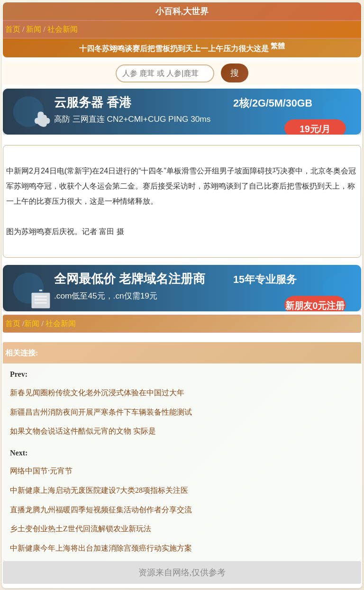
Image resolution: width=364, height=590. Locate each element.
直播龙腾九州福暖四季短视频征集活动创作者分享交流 (101, 510)
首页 (13, 29)
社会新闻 (63, 29)
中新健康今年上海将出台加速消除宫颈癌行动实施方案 (101, 548)
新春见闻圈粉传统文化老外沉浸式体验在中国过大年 (97, 393)
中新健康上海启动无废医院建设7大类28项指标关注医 (99, 490)
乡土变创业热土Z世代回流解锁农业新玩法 (81, 529)
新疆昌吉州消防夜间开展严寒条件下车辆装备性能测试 (101, 412)
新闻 (34, 29)
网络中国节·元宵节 (41, 471)
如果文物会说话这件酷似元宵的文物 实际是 (83, 431)
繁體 (278, 46)
